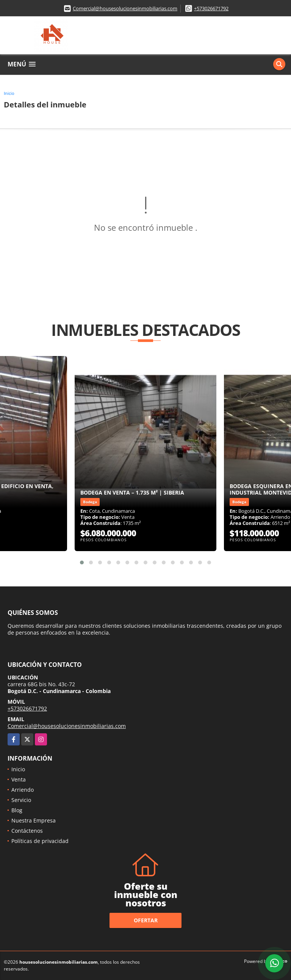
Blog (17, 810)
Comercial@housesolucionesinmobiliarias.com (125, 8)
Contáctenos (27, 831)
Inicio (9, 93)
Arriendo (23, 790)
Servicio (21, 800)
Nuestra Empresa (34, 820)
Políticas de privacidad (40, 841)
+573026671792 (211, 8)
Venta (19, 779)
